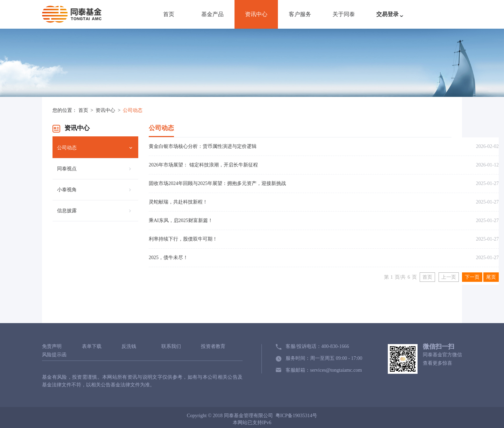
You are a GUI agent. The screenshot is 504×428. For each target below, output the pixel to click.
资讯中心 (256, 14)
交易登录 (391, 18)
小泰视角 (67, 190)
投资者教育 (213, 347)
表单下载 (92, 347)
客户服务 (300, 14)
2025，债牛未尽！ (168, 258)
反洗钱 (129, 347)
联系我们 (171, 347)
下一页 (472, 277)
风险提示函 (54, 355)
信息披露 (67, 211)
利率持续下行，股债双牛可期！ (183, 239)
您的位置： (65, 110)
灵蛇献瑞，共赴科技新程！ (178, 202)
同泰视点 (67, 169)
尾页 (491, 277)
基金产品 (212, 14)
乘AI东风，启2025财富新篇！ (181, 220)
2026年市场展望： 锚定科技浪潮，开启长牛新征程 (203, 165)
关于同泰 (344, 14)
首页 (169, 14)
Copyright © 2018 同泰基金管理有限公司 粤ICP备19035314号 (252, 416)
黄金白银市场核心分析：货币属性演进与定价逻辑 (203, 146)
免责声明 (52, 347)
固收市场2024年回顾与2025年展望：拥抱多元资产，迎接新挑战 (217, 183)
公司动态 (133, 110)
